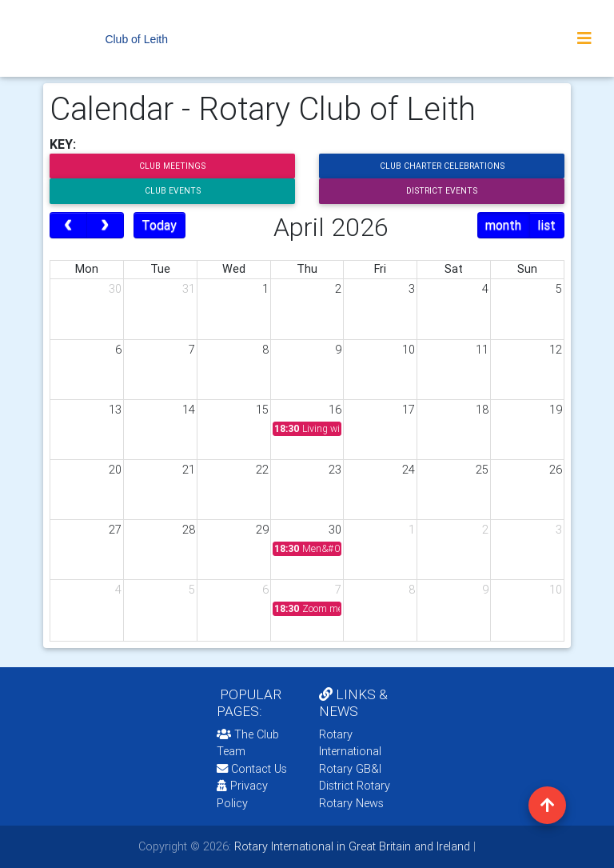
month (503, 225)
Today (159, 225)
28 (189, 530)
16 (335, 410)
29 (262, 530)
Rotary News (351, 803)
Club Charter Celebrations (442, 166)
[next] (105, 226)
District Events (442, 191)
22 (262, 470)
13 (115, 410)
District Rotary (355, 786)
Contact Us (252, 769)
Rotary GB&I (350, 769)
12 (556, 350)
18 (482, 410)
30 (115, 289)
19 (556, 410)
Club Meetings (172, 166)
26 (556, 470)
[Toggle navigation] (584, 38)
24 (409, 470)
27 (115, 530)
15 (262, 410)
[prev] (68, 226)
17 (409, 410)
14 (189, 410)
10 (409, 350)
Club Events (173, 191)
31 (189, 289)
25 (482, 470)
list (546, 225)
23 (335, 470)
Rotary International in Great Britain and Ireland (351, 846)
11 (482, 350)
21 (189, 470)
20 (115, 470)
